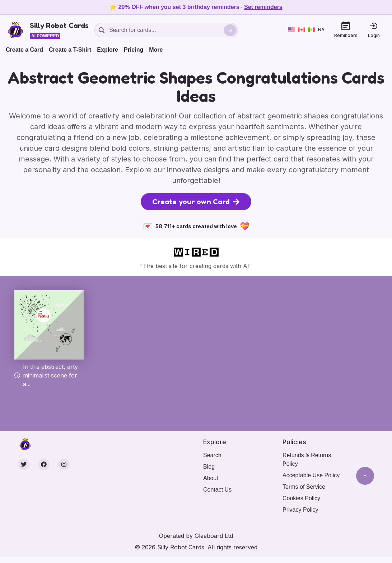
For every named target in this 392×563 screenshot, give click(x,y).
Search (212, 455)
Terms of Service (304, 487)
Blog (209, 467)
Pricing (134, 50)
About (211, 478)
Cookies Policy (301, 498)
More (156, 50)
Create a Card (24, 50)
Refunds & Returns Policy (307, 459)
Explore (108, 50)
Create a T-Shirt (70, 50)
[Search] (230, 30)
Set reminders (263, 7)
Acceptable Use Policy (311, 475)
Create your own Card (196, 202)
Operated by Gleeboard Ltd (196, 536)
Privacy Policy (300, 510)
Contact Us (217, 490)
